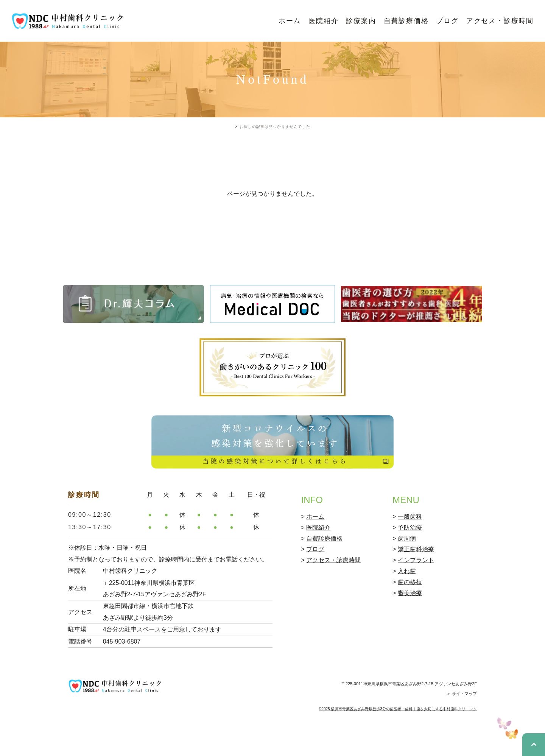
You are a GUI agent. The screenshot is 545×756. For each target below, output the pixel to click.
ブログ (447, 21)
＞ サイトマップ (462, 726)
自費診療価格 (406, 21)
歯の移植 (410, 614)
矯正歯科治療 (416, 582)
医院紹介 (323, 21)
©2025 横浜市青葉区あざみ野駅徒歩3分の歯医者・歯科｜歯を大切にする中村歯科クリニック (398, 741)
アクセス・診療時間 (500, 21)
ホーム (290, 21)
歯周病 (407, 571)
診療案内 (361, 21)
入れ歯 (407, 604)
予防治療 (410, 560)
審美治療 (410, 625)
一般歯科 (410, 549)
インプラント (416, 593)
